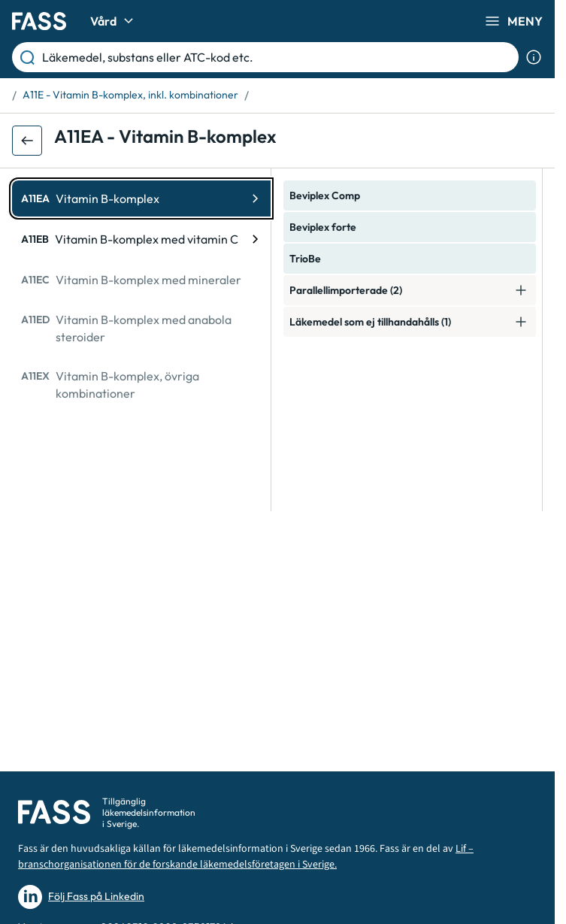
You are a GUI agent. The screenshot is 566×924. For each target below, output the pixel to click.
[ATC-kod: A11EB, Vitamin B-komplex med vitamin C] (141, 239)
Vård (114, 21)
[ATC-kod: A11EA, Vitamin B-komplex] (141, 198)
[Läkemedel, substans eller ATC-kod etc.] (277, 57)
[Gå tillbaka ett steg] (27, 141)
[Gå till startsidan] (39, 21)
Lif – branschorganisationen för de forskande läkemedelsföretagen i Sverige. (246, 857)
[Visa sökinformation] (534, 57)
